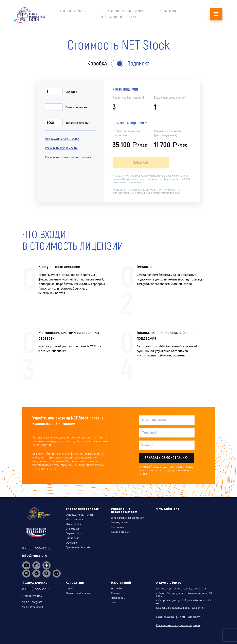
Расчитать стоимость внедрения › (68, 157)
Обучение (72, 543)
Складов (71, 92)
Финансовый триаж (78, 593)
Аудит (70, 588)
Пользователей (76, 107)
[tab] (132, 589)
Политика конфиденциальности (179, 617)
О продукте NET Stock (80, 515)
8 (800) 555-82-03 (37, 548)
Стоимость (73, 529)
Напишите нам (32, 596)
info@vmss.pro (35, 555)
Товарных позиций (78, 123)
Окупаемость (74, 533)
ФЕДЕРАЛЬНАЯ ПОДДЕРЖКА (118, 17)
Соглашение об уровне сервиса (178, 625)
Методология (74, 519)
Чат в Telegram (32, 602)
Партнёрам (118, 598)
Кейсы (120, 588)
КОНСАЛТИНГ (168, 11)
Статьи (116, 593)
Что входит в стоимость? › (63, 139)
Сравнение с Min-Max (79, 547)
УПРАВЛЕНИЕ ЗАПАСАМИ (71, 11)
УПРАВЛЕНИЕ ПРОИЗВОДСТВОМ (123, 11)
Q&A (114, 602)
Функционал (73, 524)
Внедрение (72, 538)
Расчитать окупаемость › (62, 148)
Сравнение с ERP (121, 532)
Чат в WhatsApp (33, 607)
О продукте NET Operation (128, 518)
